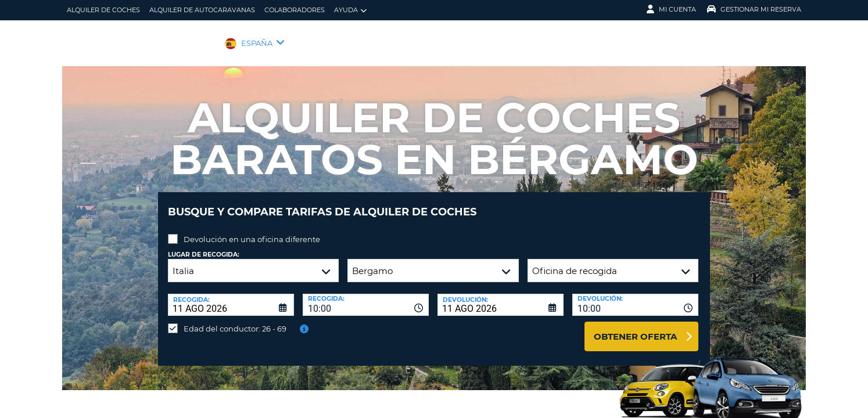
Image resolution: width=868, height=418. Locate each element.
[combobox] (366, 296)
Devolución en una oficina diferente (252, 230)
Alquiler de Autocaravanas (202, 10)
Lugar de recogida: (204, 246)
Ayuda (350, 10)
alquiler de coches (103, 10)
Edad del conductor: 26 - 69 (235, 320)
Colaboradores (295, 10)
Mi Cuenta (671, 9)
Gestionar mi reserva (754, 9)
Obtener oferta (635, 328)
